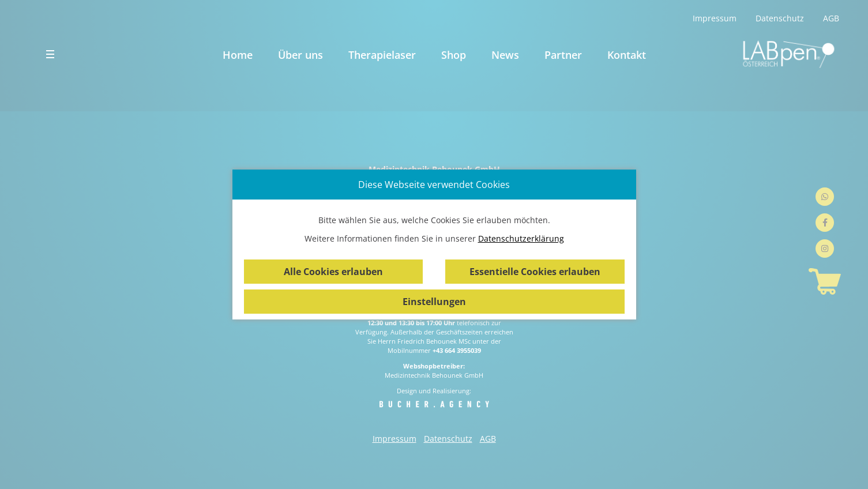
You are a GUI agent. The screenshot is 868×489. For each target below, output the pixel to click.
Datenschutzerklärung (521, 238)
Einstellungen (434, 302)
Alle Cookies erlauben (333, 272)
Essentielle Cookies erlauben (535, 272)
